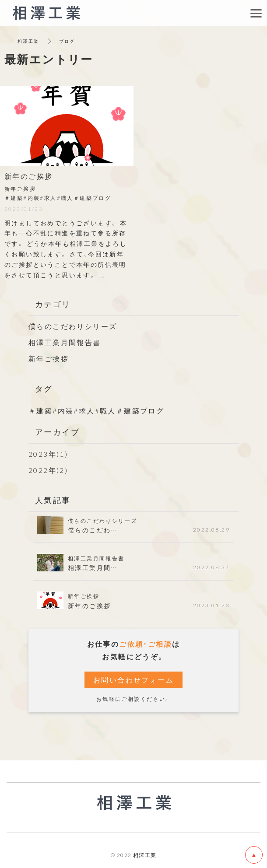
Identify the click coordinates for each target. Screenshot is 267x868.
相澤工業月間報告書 (65, 342)
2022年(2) (48, 470)
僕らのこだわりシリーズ (73, 326)
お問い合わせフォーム (133, 679)
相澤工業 (28, 41)
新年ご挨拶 (49, 358)
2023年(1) (48, 454)
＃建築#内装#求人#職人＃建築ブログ (96, 410)
